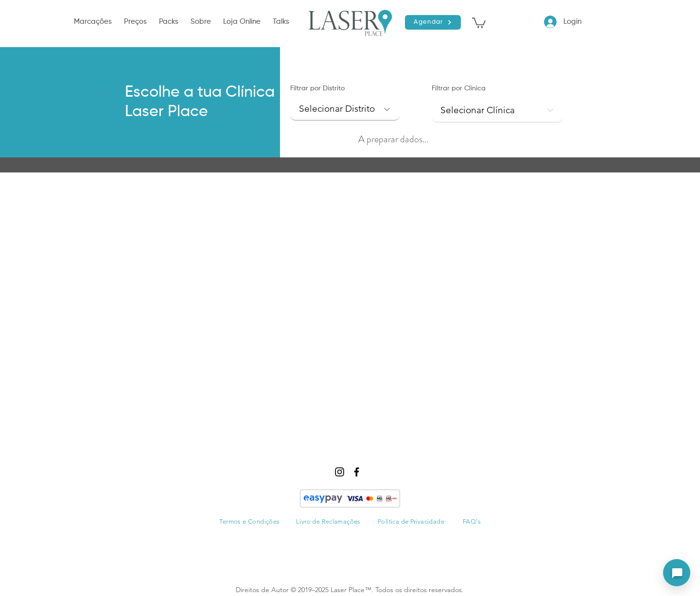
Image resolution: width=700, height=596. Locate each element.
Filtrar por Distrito (317, 88)
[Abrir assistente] (677, 573)
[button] (94, 22)
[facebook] (357, 472)
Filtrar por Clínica (459, 88)
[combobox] (497, 111)
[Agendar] (433, 22)
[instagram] (340, 472)
